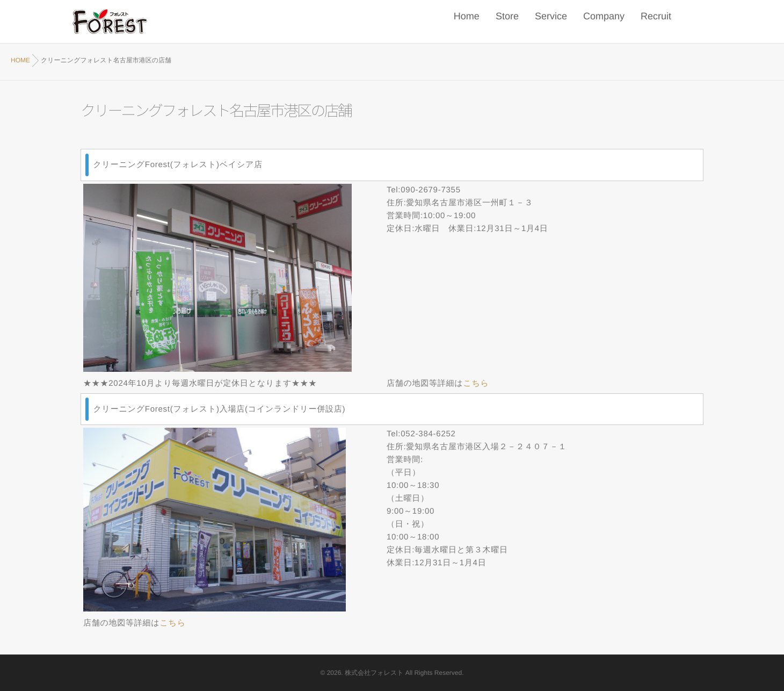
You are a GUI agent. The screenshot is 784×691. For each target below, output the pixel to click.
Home (467, 22)
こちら (476, 383)
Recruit (656, 22)
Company (604, 22)
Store (507, 22)
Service (551, 22)
